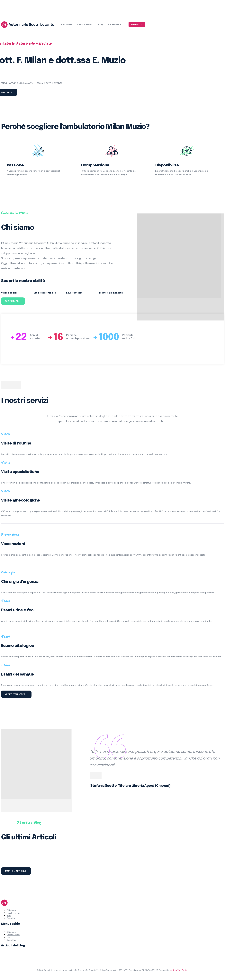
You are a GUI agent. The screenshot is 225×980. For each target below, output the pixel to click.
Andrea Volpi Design (179, 970)
